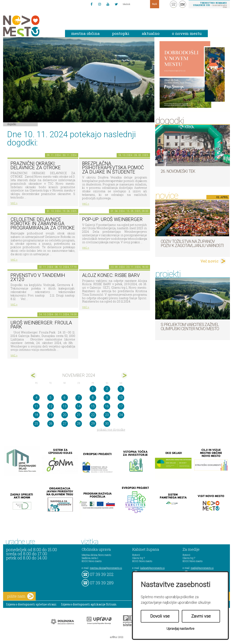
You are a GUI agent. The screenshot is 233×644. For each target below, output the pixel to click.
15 (93, 406)
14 (79, 406)
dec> (124, 375)
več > (14, 203)
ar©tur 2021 (117, 637)
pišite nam (20, 596)
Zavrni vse (201, 616)
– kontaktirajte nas (210, 5)
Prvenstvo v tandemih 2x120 (38, 278)
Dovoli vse (160, 616)
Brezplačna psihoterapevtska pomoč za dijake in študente (113, 168)
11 (36, 406)
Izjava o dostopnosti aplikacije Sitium (89, 604)
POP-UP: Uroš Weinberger (112, 219)
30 (107, 424)
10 (121, 398)
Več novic (209, 261)
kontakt (173, 4)
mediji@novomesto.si (202, 568)
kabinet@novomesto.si (153, 568)
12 (51, 406)
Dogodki (12, 124)
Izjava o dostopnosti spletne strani (31, 604)
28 (79, 424)
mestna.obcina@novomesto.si (106, 568)
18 (36, 415)
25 (36, 424)
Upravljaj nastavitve (180, 629)
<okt (33, 375)
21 (79, 415)
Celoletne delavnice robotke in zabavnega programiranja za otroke (43, 224)
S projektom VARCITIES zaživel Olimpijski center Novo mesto (190, 327)
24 (121, 415)
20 (65, 415)
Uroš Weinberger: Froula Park (41, 325)
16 (107, 406)
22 (93, 415)
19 (51, 415)
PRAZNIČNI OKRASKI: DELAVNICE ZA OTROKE (36, 166)
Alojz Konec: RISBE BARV (111, 275)
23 (107, 415)
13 (65, 406)
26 (51, 424)
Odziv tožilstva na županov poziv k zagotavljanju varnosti (192, 243)
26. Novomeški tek (178, 171)
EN (183, 4)
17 (121, 406)
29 (93, 424)
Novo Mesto (31, 26)
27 (65, 424)
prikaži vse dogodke (111, 430)
